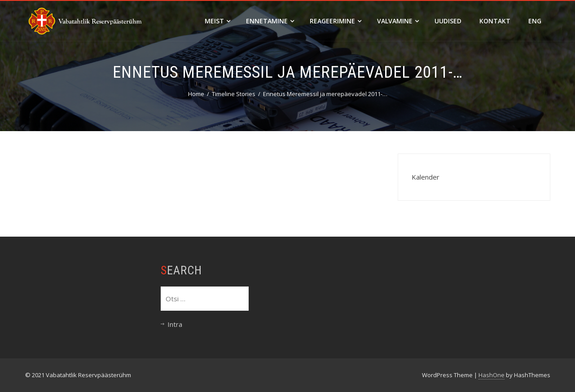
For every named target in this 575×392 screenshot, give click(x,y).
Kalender (426, 177)
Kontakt (495, 21)
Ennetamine (270, 21)
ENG (535, 21)
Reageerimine (336, 21)
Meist (217, 21)
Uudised (448, 21)
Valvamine (398, 21)
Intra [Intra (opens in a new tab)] (175, 324)
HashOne (492, 375)
